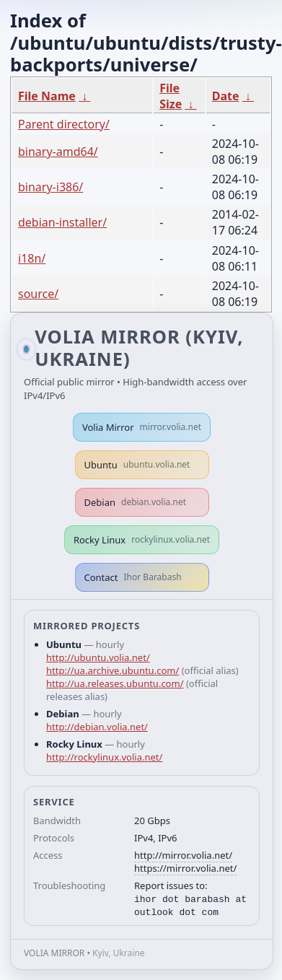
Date (226, 96)
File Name (47, 96)
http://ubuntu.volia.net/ (98, 657)
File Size (171, 96)
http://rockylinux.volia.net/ (104, 757)
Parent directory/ (64, 124)
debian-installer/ (62, 222)
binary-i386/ (50, 187)
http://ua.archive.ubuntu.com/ (113, 670)
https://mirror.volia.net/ (185, 868)
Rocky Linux (142, 540)
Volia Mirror (142, 427)
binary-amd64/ (58, 152)
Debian (136, 502)
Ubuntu (137, 465)
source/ (38, 294)
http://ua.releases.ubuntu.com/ (115, 683)
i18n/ (32, 258)
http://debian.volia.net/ (97, 727)
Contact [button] (133, 577)
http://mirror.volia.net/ (183, 855)
